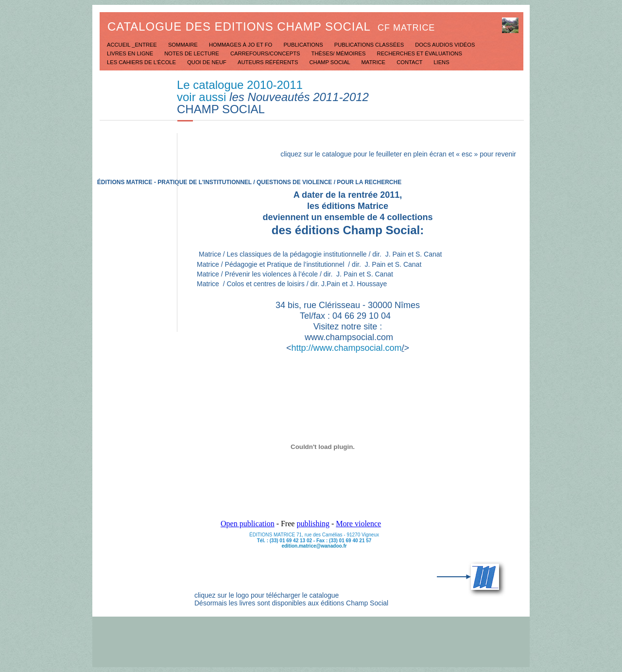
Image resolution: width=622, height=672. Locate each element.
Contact (410, 62)
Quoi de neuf (207, 62)
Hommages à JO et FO (241, 45)
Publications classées (370, 45)
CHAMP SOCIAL (221, 109)
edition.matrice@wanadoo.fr (314, 546)
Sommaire (184, 45)
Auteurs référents (268, 62)
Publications (304, 45)
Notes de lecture (192, 53)
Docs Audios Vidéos (445, 45)
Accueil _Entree (133, 45)
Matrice (374, 62)
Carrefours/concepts (266, 53)
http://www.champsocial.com (346, 348)
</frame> (323, 451)
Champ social (331, 62)
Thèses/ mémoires (339, 53)
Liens (441, 62)
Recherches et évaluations (420, 53)
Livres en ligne (131, 53)
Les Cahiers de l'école (142, 62)
